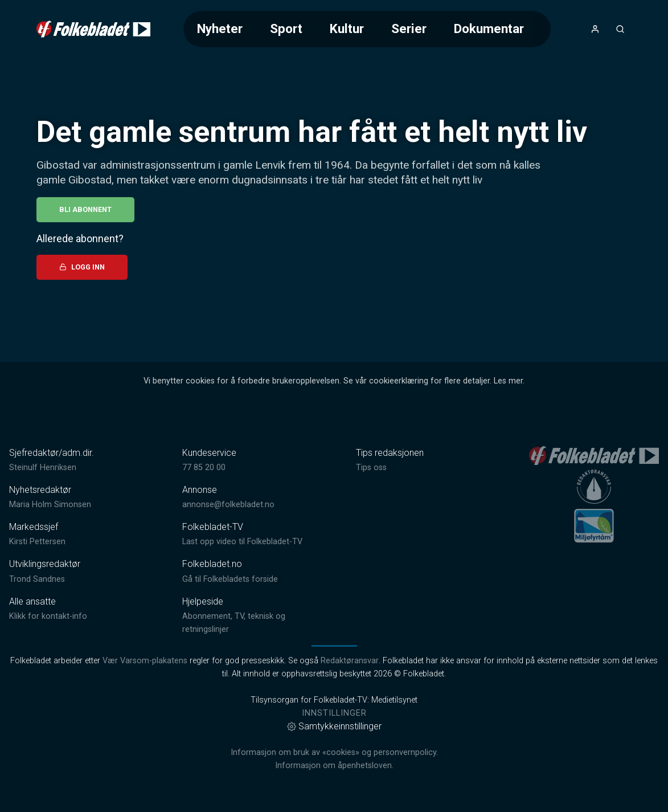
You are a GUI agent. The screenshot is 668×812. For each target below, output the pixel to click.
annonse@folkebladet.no (228, 505)
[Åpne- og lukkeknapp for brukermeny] (595, 29)
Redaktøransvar (350, 661)
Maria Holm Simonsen (50, 505)
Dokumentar (489, 28)
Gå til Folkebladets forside (230, 579)
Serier (409, 28)
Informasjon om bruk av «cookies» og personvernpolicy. (334, 752)
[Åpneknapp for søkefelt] (620, 29)
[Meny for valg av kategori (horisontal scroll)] (367, 29)
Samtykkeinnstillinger (334, 726)
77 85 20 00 (204, 468)
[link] (93, 29)
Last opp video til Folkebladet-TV (242, 542)
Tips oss (371, 468)
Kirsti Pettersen (37, 542)
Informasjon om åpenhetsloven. (334, 766)
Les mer (508, 381)
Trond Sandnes (37, 579)
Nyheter (220, 28)
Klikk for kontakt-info (48, 616)
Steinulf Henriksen (43, 468)
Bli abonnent (85, 209)
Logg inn (82, 267)
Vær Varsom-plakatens (145, 661)
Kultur (347, 28)
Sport (286, 28)
